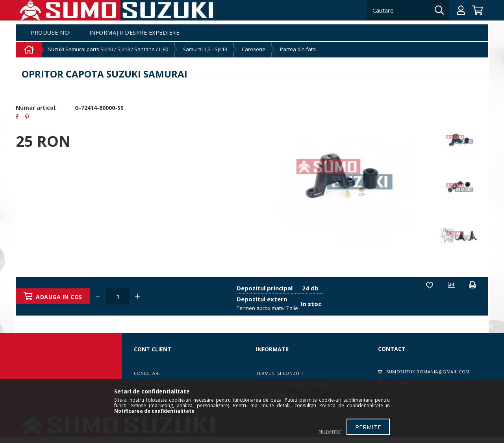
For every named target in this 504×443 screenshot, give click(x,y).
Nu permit (330, 431)
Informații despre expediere (134, 33)
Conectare (147, 373)
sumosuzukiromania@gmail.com (428, 372)
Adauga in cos (59, 297)
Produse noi (51, 33)
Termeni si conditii (280, 373)
